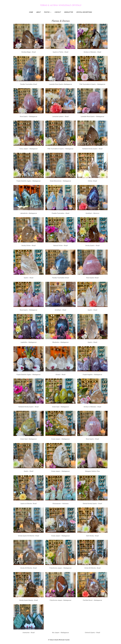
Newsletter (68, 12)
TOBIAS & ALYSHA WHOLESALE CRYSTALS (61, 5)
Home (32, 12)
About (39, 12)
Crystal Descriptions (83, 12)
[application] (51, 12)
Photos (48, 12)
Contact (58, 12)
